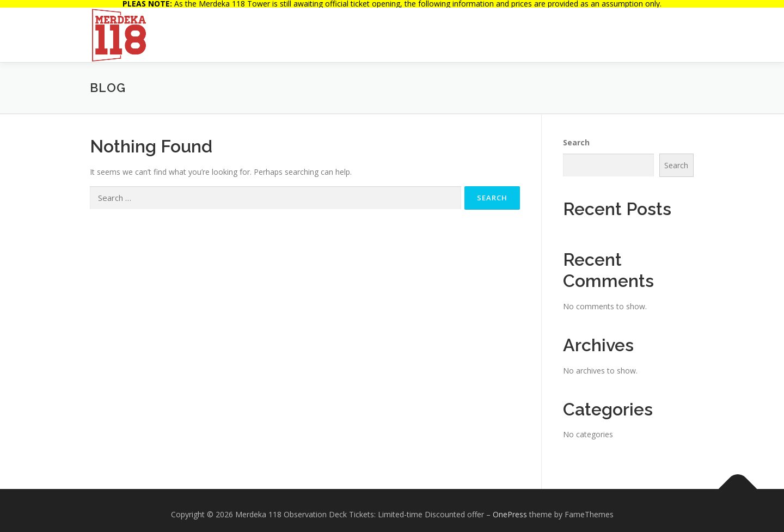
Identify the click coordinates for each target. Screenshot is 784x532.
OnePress (510, 507)
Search (576, 135)
